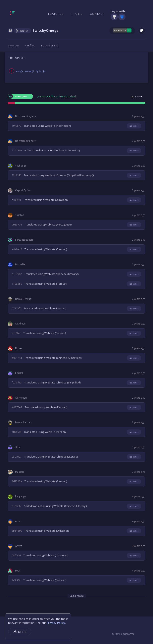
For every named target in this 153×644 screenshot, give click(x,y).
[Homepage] (25, 14)
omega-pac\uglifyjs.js (31, 71)
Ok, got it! (20, 631)
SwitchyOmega (46, 30)
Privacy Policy (56, 623)
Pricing (77, 14)
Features (56, 14)
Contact (97, 14)
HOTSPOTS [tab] (17, 58)
